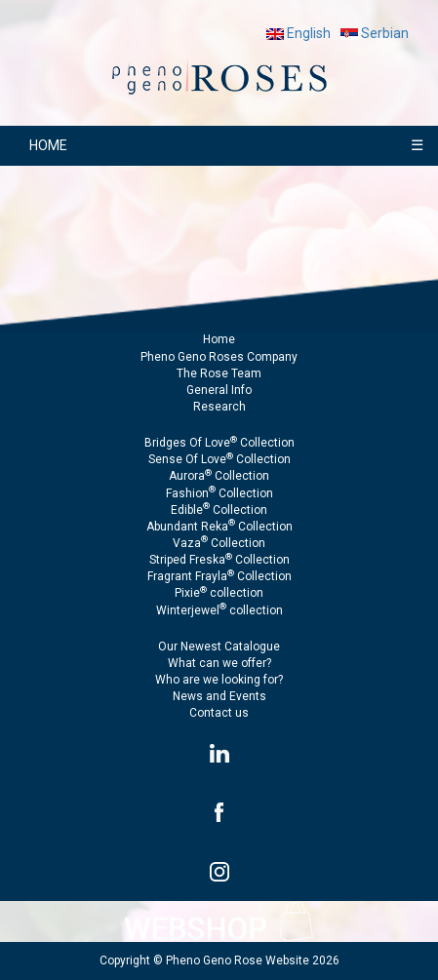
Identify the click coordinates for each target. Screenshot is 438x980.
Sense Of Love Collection (219, 459)
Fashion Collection (219, 493)
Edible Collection (219, 510)
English (299, 33)
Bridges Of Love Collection (219, 443)
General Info (219, 390)
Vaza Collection (219, 543)
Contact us (219, 713)
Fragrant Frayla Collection (219, 576)
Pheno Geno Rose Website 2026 (253, 960)
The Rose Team (219, 373)
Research (219, 407)
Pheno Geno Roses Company (219, 357)
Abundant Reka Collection (219, 527)
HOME (48, 145)
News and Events (219, 696)
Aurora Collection (219, 476)
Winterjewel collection (219, 610)
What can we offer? (219, 663)
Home (219, 339)
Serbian (375, 33)
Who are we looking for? (219, 680)
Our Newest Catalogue (219, 647)
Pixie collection (219, 593)
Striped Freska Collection (219, 560)
